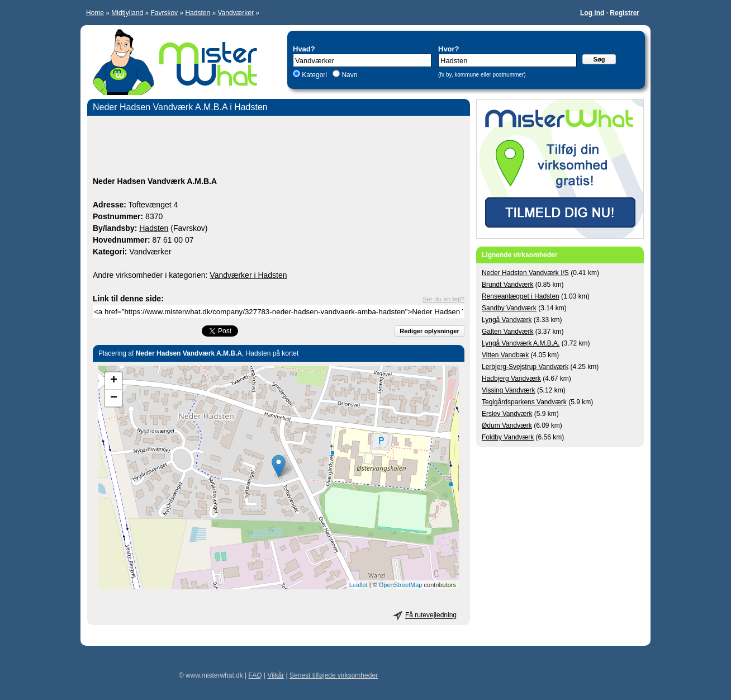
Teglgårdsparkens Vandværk (524, 402)
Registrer (625, 13)
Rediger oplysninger (429, 331)
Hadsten (198, 13)
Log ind (592, 13)
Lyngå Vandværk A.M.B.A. (521, 343)
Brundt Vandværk (508, 285)
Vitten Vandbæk (505, 355)
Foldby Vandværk (508, 437)
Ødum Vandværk (507, 425)
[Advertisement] (279, 148)
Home (95, 13)
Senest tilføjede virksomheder (334, 675)
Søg (599, 59)
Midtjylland (127, 13)
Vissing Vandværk (509, 390)
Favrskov (164, 13)
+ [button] (114, 381)
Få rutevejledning (431, 616)
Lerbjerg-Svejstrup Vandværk (525, 367)
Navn (348, 75)
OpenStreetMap (401, 585)
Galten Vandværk (508, 332)
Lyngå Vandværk (507, 320)
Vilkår (276, 675)
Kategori (314, 75)
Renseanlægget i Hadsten (521, 296)
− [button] (114, 398)
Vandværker (235, 13)
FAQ (255, 675)
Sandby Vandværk (509, 308)
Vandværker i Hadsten (248, 275)
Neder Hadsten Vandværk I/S (525, 273)
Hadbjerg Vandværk (511, 379)
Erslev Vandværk (507, 414)
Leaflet (359, 585)
